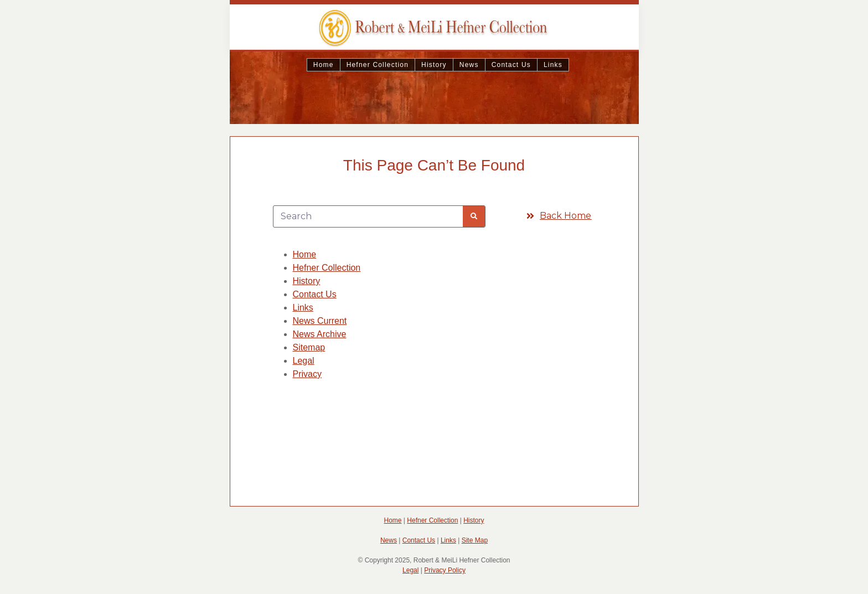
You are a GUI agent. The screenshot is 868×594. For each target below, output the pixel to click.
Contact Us (511, 65)
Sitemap (309, 347)
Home (324, 65)
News (469, 65)
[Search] (474, 216)
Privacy (307, 374)
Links (553, 65)
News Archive (320, 334)
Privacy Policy (445, 570)
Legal (304, 361)
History (434, 65)
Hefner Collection (378, 65)
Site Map (475, 540)
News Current (320, 321)
